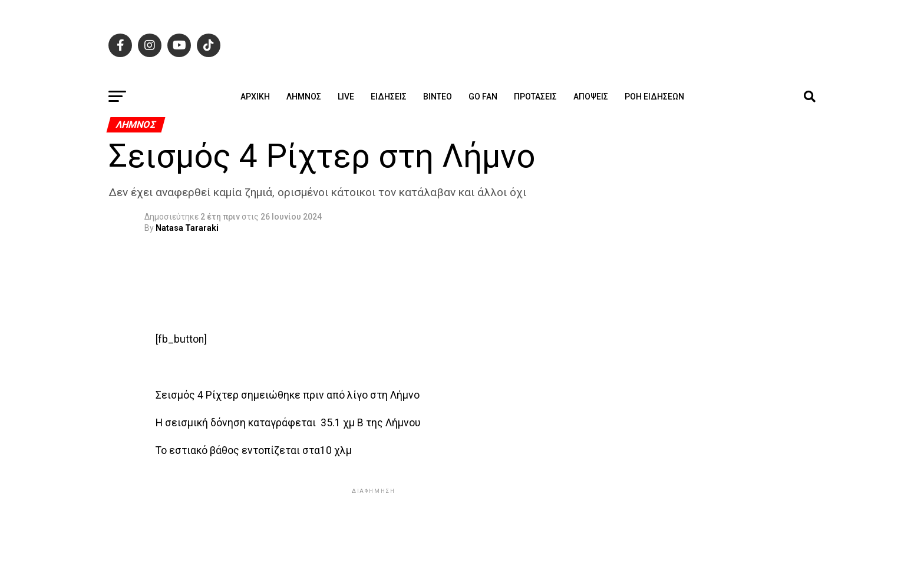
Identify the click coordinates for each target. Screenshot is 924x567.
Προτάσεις (535, 97)
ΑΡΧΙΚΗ (255, 97)
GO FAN (483, 97)
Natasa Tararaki (187, 228)
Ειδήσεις (389, 97)
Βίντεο (438, 97)
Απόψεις (591, 97)
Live (346, 97)
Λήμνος (304, 97)
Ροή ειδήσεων (654, 97)
